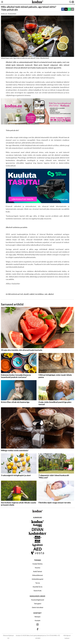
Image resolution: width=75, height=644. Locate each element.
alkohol (51, 294)
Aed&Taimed (37, 571)
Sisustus (38, 568)
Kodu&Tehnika (37, 564)
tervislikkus (39, 294)
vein (46, 294)
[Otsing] (70, 2)
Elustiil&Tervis (38, 587)
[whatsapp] (69, 9)
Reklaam (37, 617)
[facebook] (63, 9)
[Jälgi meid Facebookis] (37, 629)
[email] (72, 9)
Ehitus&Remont (38, 575)
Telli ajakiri (38, 604)
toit (22, 294)
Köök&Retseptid (37, 579)
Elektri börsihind (37, 607)
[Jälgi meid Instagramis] (37, 625)
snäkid (32, 294)
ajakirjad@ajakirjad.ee (40, 635)
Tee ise (38, 583)
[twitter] (66, 9)
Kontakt (38, 620)
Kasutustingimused (38, 600)
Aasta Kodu (37, 591)
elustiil (26, 294)
